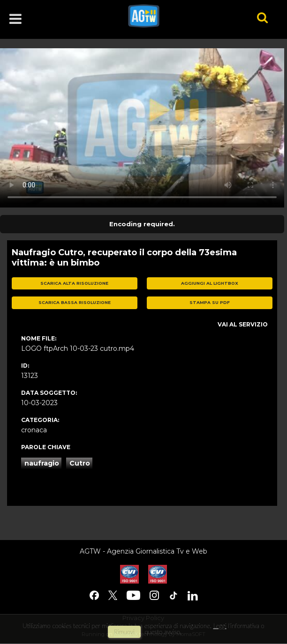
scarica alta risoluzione (74, 283)
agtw (179, 16)
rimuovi (124, 632)
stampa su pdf (210, 302)
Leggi (219, 626)
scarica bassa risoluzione (75, 302)
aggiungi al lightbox (210, 283)
